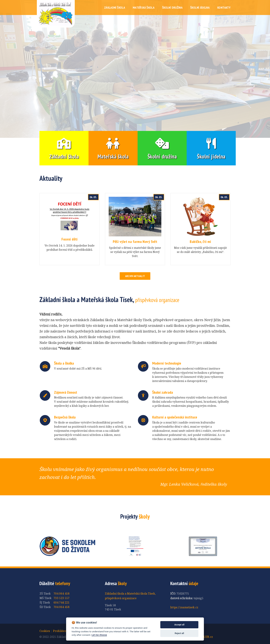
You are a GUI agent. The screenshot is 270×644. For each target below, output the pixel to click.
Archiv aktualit (135, 276)
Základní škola (115, 7)
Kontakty (224, 7)
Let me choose (99, 635)
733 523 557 (62, 598)
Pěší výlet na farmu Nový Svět (135, 242)
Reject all (179, 633)
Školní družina (172, 7)
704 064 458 (62, 594)
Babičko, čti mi (200, 242)
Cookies (45, 631)
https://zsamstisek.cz (184, 607)
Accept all (179, 625)
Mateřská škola (144, 7)
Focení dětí (70, 239)
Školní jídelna (200, 7)
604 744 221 (62, 602)
